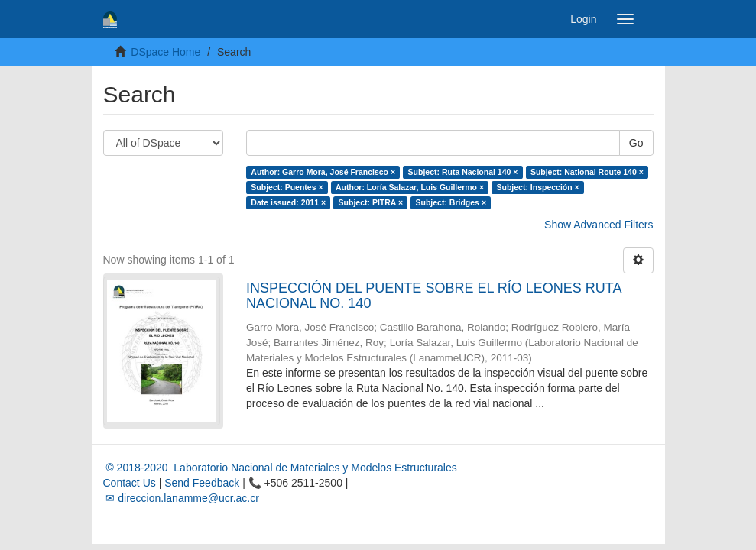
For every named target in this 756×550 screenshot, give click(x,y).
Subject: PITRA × (371, 202)
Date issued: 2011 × (288, 202)
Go (636, 143)
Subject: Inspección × (538, 187)
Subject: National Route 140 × (587, 172)
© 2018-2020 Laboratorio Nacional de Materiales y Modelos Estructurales (280, 467)
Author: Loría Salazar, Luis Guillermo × (410, 187)
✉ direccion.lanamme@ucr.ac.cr (181, 498)
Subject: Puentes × (287, 187)
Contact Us (130, 483)
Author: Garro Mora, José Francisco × (323, 172)
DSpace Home (165, 52)
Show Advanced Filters (599, 225)
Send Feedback (202, 483)
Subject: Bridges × (451, 202)
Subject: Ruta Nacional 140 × (463, 172)
